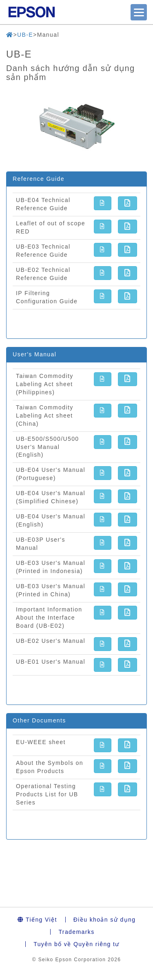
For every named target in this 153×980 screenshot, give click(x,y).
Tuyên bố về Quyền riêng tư (76, 944)
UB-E (25, 35)
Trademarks (76, 932)
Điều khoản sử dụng (105, 920)
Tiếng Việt (37, 920)
